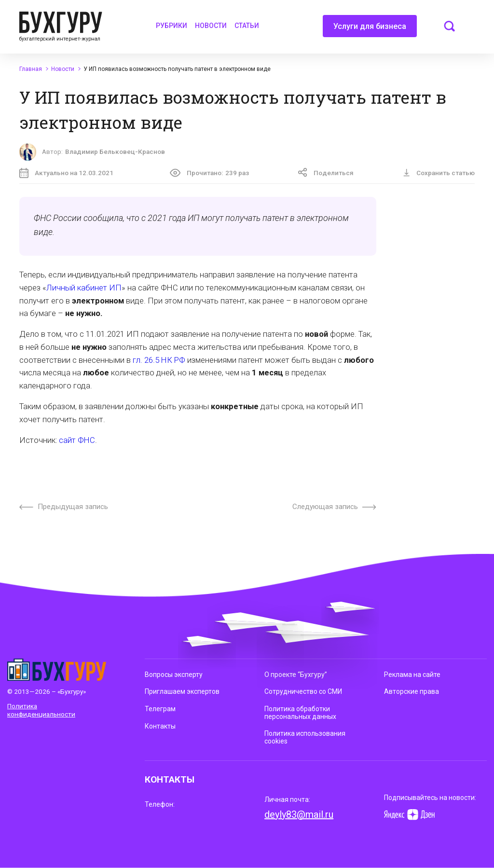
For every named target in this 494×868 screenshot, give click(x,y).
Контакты (160, 726)
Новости (211, 26)
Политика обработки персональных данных (300, 713)
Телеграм (160, 709)
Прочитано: (209, 173)
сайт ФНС (77, 440)
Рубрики (172, 26)
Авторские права (412, 691)
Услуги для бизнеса (370, 29)
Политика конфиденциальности (41, 710)
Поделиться (326, 172)
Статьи (247, 26)
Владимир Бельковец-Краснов (115, 152)
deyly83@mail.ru (299, 814)
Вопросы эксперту (174, 675)
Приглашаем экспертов (182, 691)
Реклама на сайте (412, 675)
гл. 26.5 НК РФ (159, 360)
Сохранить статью (439, 173)
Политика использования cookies (305, 737)
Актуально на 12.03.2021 (66, 173)
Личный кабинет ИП (84, 288)
